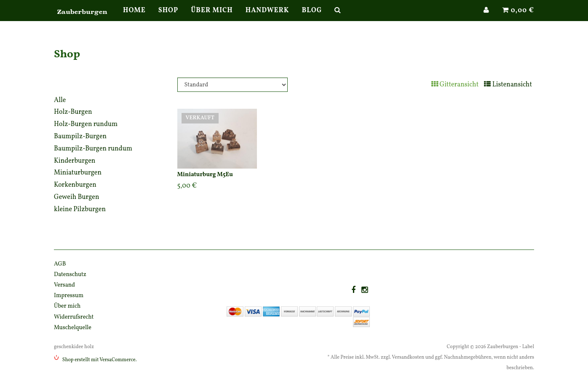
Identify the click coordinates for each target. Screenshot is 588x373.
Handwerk (267, 19)
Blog (312, 19)
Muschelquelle (73, 328)
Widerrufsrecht (74, 317)
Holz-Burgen (73, 112)
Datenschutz (70, 275)
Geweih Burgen (77, 197)
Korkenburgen (75, 185)
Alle (60, 100)
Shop (168, 19)
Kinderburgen (75, 161)
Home (134, 19)
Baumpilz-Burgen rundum (93, 149)
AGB (60, 264)
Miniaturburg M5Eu (205, 175)
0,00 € (518, 19)
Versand (64, 285)
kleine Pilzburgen (80, 209)
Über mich (212, 19)
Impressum (69, 296)
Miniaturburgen (78, 173)
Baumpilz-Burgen (80, 137)
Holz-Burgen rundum (86, 124)
